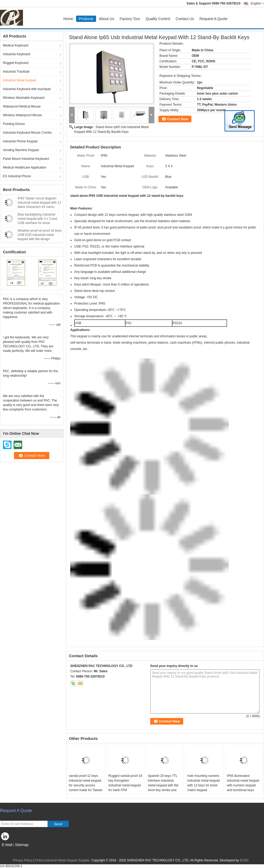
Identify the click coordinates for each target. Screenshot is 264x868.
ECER (244, 860)
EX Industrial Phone (17, 176)
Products (86, 19)
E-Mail (7, 845)
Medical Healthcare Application (25, 167)
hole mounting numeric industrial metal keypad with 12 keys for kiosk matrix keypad (204, 783)
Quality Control (158, 19)
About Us (107, 19)
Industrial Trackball (16, 72)
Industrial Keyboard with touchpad (27, 89)
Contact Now (178, 119)
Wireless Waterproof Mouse (22, 115)
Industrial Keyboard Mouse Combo (27, 133)
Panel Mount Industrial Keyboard (26, 159)
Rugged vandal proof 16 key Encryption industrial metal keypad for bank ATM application (125, 785)
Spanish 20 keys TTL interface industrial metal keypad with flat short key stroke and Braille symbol (163, 785)
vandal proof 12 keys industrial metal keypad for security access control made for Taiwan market (86, 785)
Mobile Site (9, 851)
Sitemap (22, 845)
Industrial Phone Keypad (20, 141)
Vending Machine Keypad (21, 150)
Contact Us (185, 19)
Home (68, 19)
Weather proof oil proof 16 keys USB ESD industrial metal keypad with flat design (40, 235)
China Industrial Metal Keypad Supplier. (63, 860)
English (257, 3)
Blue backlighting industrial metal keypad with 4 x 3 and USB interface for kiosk (37, 219)
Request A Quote (214, 19)
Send (58, 824)
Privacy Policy (23, 860)
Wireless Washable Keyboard (24, 98)
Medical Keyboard (16, 45)
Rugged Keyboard (16, 63)
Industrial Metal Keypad (19, 80)
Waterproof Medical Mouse (22, 106)
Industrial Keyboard (16, 54)
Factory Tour (130, 19)
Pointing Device (14, 124)
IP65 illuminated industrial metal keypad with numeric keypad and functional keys (243, 783)
